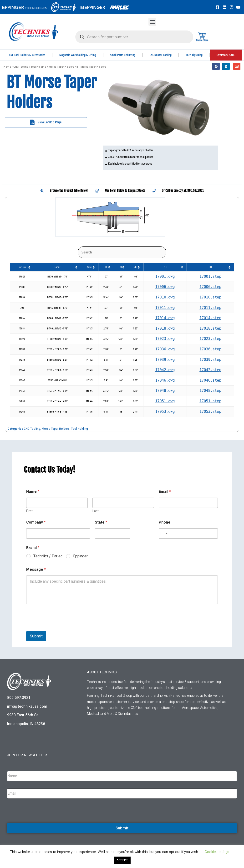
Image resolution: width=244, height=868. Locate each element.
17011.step (210, 308)
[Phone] (188, 533)
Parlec (175, 696)
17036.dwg (165, 349)
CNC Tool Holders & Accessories (27, 55)
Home (7, 67)
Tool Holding (38, 67)
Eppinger (80, 556)
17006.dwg (165, 287)
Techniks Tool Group (116, 696)
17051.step (210, 401)
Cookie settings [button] (217, 852)
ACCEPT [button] (122, 860)
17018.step (210, 328)
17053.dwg (165, 412)
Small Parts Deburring (123, 55)
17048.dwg (165, 391)
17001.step (210, 277)
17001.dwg (165, 277)
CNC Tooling (21, 67)
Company (36, 522)
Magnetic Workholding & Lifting (78, 55)
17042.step (210, 370)
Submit (36, 636)
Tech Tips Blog (195, 55)
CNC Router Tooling (161, 55)
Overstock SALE (226, 55)
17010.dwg (165, 297)
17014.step (210, 318)
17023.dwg (165, 339)
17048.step (210, 391)
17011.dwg (165, 308)
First (29, 511)
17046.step (210, 380)
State (101, 522)
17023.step (210, 339)
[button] (152, 22)
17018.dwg (165, 328)
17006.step (210, 287)
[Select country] (164, 533)
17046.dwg (165, 380)
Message (36, 570)
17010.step (210, 297)
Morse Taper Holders (61, 67)
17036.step (210, 349)
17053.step (210, 412)
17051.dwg (165, 401)
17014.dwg (165, 318)
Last (96, 511)
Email (165, 492)
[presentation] (62, 628)
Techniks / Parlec (48, 556)
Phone (165, 522)
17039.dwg (165, 360)
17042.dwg (165, 370)
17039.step (210, 360)
